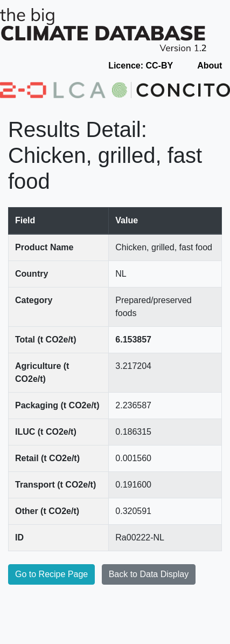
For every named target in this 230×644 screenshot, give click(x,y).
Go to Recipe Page (51, 574)
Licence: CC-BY (141, 66)
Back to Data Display (149, 574)
